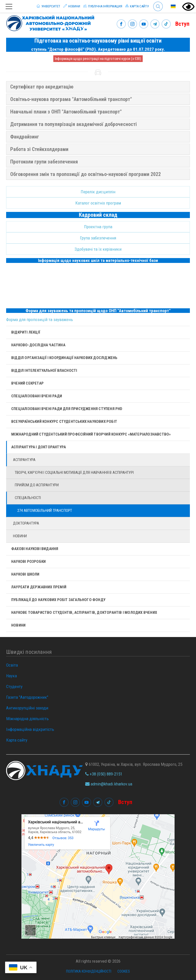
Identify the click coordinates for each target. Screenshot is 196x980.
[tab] (98, 87)
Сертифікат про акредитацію (42, 87)
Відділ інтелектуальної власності (44, 371)
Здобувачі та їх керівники (98, 249)
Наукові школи (25, 574)
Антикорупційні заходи (27, 708)
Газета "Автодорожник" (27, 697)
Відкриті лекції (26, 332)
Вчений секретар (27, 383)
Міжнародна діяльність (27, 719)
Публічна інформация (103, 6)
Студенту (14, 686)
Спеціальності (28, 498)
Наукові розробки (28, 562)
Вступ (182, 24)
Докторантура (26, 523)
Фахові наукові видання (35, 549)
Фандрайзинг (25, 137)
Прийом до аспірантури (37, 485)
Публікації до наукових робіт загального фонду (58, 600)
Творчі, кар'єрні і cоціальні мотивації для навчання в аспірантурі (74, 473)
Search (158, 6)
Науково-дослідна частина (38, 345)
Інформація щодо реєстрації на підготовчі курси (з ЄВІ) (98, 59)
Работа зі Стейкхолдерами (39, 149)
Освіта (12, 665)
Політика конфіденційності (89, 971)
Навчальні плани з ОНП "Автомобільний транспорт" (66, 112)
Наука (11, 676)
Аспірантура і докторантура (39, 447)
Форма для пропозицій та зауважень (40, 320)
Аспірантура (24, 460)
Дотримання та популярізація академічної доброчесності (73, 124)
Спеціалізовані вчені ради (37, 396)
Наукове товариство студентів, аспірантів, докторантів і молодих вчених (84, 613)
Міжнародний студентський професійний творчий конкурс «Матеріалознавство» (91, 434)
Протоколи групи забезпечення (44, 162)
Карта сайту (137, 6)
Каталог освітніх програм (98, 203)
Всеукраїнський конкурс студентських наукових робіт (64, 422)
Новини (72, 6)
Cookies (124, 971)
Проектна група (98, 227)
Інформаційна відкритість (30, 729)
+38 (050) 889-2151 (104, 774)
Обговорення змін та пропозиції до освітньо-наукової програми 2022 (85, 174)
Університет (48, 6)
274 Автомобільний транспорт (45, 511)
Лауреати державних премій (39, 587)
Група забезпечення (98, 238)
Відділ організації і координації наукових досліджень (64, 358)
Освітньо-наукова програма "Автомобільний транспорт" (71, 99)
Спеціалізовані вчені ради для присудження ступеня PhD (67, 409)
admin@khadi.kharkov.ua (109, 784)
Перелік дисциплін (98, 192)
